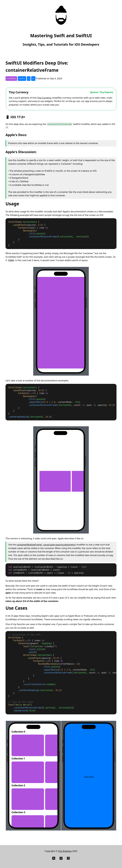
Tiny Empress (65, 851)
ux (33, 78)
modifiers (11, 78)
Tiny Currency (19, 92)
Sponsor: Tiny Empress (102, 92)
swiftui (22, 78)
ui (29, 78)
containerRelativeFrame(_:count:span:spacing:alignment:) (46, 545)
